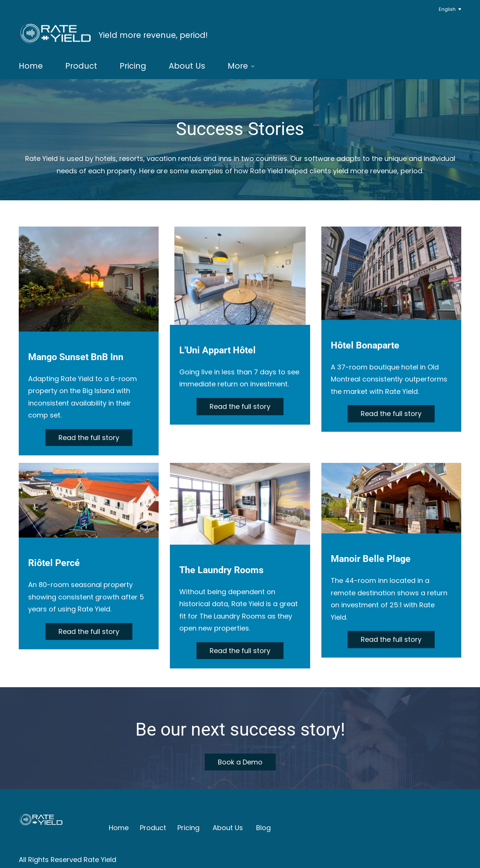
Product (153, 827)
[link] (41, 802)
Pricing (188, 827)
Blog (263, 827)
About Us (228, 827)
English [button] (447, 9)
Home (119, 827)
